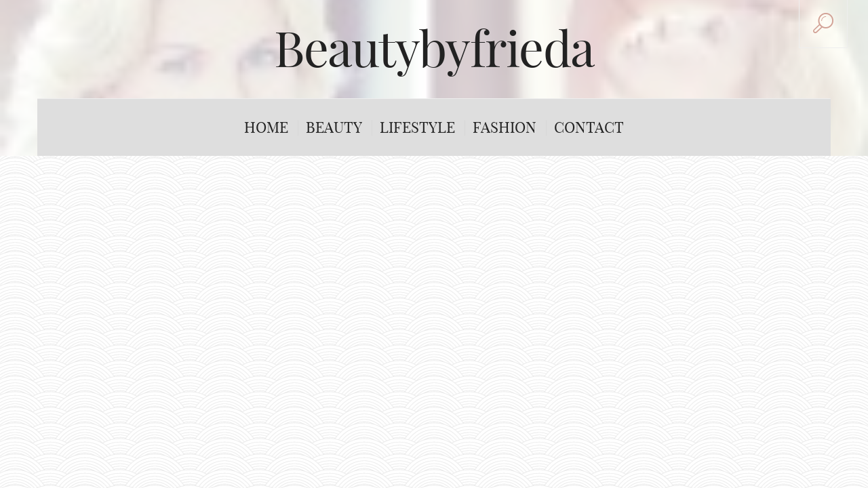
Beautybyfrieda (434, 49)
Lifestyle (417, 127)
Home (266, 127)
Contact (589, 127)
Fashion (505, 127)
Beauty (334, 127)
